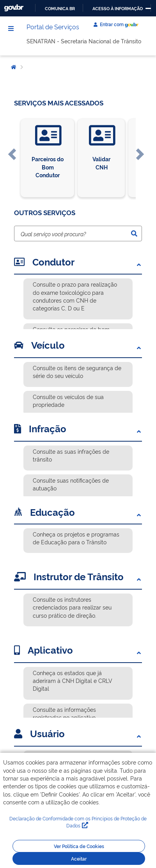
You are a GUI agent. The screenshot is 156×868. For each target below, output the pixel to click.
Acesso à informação (118, 9)
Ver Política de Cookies (79, 846)
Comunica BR (60, 9)
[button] (12, 158)
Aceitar (79, 859)
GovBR (14, 8)
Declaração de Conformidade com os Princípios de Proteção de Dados (78, 822)
